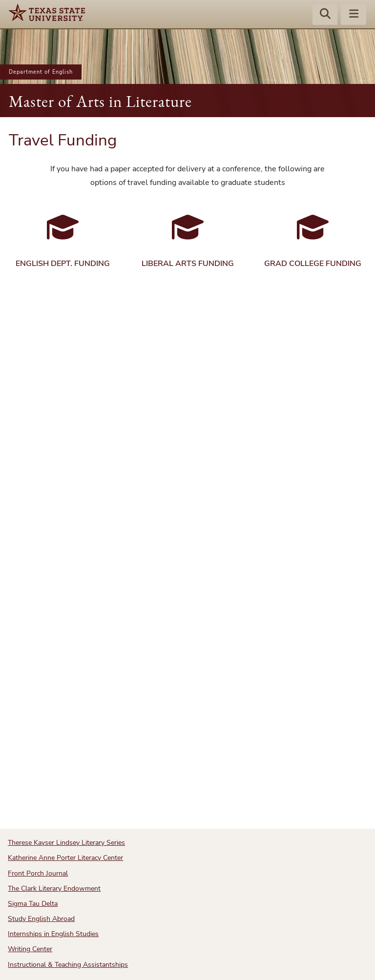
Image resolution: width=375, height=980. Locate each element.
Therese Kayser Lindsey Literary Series (66, 843)
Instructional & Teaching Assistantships (68, 965)
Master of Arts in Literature (100, 101)
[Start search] (325, 15)
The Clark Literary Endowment (54, 888)
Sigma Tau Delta (33, 904)
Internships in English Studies (53, 934)
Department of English (41, 72)
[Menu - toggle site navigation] (354, 15)
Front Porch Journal (38, 873)
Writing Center (30, 949)
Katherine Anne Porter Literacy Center (65, 858)
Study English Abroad (41, 919)
